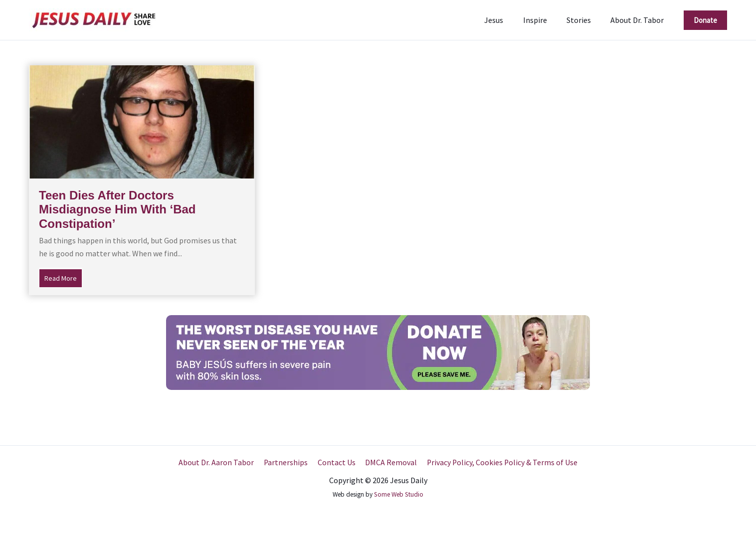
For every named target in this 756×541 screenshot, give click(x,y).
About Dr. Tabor (639, 20)
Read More (63, 277)
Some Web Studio (399, 494)
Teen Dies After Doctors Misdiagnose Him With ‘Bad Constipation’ (117, 210)
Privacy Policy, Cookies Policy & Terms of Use (499, 462)
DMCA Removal (389, 462)
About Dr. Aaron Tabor (219, 462)
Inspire (544, 20)
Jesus (507, 20)
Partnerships (287, 462)
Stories (584, 20)
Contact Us (336, 462)
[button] (705, 20)
